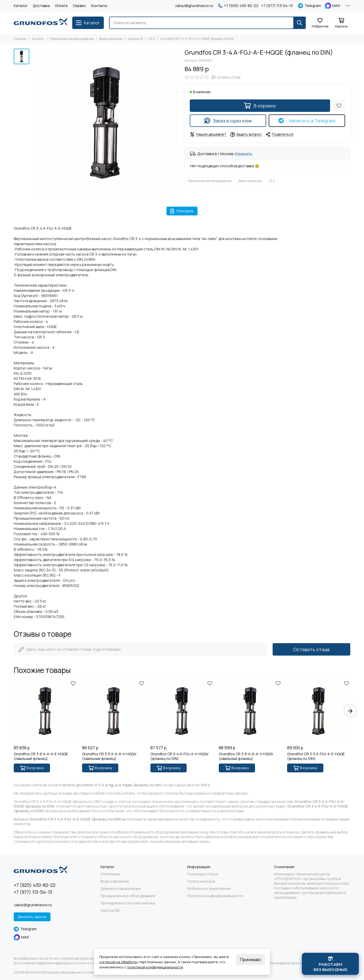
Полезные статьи (203, 874)
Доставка (41, 6)
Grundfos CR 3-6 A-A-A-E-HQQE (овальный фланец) (41, 756)
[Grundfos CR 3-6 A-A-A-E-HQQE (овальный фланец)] (45, 711)
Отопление (110, 874)
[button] (350, 711)
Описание (182, 211)
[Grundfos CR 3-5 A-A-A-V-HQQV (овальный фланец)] (114, 711)
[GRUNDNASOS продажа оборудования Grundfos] (40, 23)
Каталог (21, 6)
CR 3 (152, 39)
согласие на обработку (119, 962)
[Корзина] (341, 23)
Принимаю (250, 960)
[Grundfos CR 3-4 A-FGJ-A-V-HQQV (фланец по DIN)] (182, 711)
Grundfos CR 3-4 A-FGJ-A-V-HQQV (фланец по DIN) (179, 756)
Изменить (244, 154)
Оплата (61, 6)
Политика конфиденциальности (215, 896)
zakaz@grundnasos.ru (194, 6)
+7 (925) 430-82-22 (238, 6)
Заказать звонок (32, 917)
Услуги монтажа (201, 881)
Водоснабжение (111, 39)
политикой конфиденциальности (155, 967)
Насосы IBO (110, 910)
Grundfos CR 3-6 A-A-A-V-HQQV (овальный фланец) (246, 756)
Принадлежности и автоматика (128, 903)
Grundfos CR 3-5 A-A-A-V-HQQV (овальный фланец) (109, 756)
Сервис (79, 6)
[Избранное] (320, 23)
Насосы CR (135, 39)
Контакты (99, 6)
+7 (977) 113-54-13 (277, 6)
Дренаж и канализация (121, 889)
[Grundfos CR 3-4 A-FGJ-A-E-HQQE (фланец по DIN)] (106, 122)
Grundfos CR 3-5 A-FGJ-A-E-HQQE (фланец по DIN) (316, 756)
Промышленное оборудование (72, 39)
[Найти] (300, 23)
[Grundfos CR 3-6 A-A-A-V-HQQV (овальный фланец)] (250, 711)
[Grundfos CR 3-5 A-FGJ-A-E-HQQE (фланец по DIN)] (319, 711)
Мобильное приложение (209, 889)
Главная (20, 39)
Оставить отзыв (311, 649)
